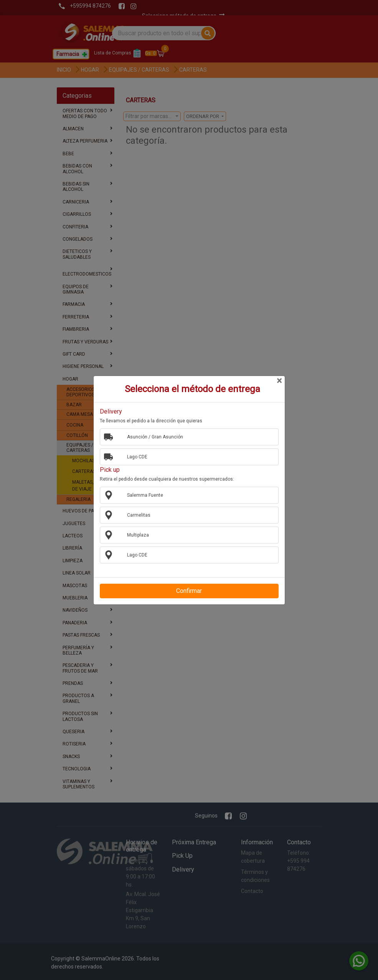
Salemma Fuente (142, 495)
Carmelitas (136, 515)
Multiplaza (135, 535)
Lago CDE (134, 456)
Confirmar (189, 591)
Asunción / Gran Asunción (152, 437)
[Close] (279, 381)
